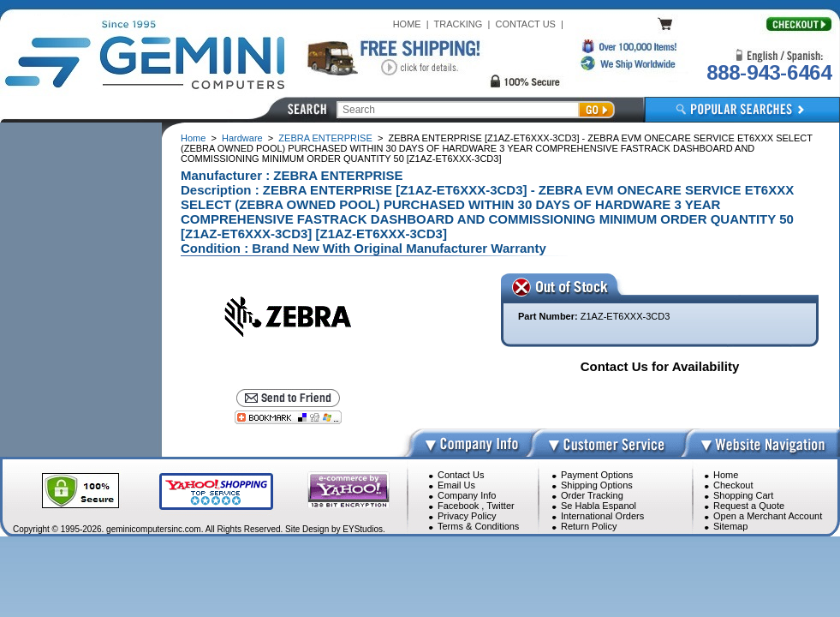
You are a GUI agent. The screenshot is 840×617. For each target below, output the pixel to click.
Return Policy (589, 526)
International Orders (602, 516)
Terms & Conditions (478, 526)
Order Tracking (592, 495)
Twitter (500, 506)
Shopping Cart (743, 495)
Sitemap (730, 526)
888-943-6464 (769, 72)
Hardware (242, 138)
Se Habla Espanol (599, 506)
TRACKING (459, 24)
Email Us (456, 485)
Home (193, 138)
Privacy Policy (467, 516)
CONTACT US (525, 24)
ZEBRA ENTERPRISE (325, 138)
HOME (407, 24)
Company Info (467, 495)
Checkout (733, 485)
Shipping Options (597, 485)
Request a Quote (749, 506)
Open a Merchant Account (768, 516)
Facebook (458, 506)
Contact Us (461, 475)
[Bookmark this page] (288, 417)
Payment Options (597, 475)
